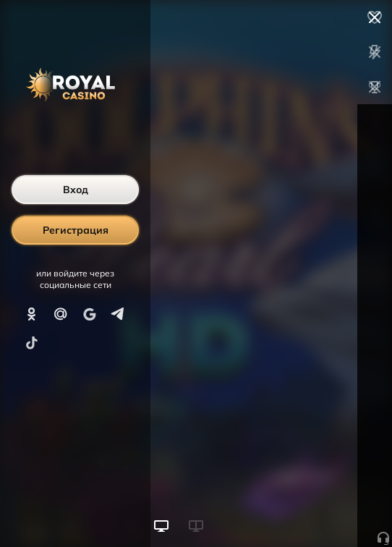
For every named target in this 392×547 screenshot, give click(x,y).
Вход (76, 190)
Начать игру (282, 509)
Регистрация (76, 230)
